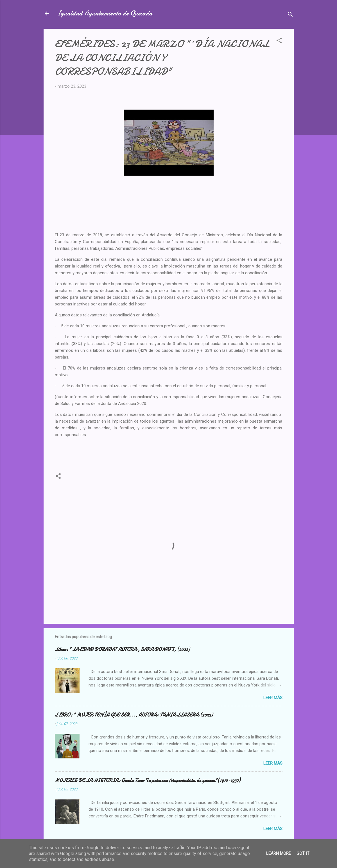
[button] (279, 41)
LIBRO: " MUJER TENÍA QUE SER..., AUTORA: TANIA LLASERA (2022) (134, 715)
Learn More (279, 853)
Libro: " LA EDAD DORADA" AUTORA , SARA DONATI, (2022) (122, 650)
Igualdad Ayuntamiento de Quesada (105, 13)
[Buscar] (290, 15)
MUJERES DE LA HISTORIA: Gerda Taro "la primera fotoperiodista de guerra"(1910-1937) (148, 780)
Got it (303, 853)
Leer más (273, 698)
